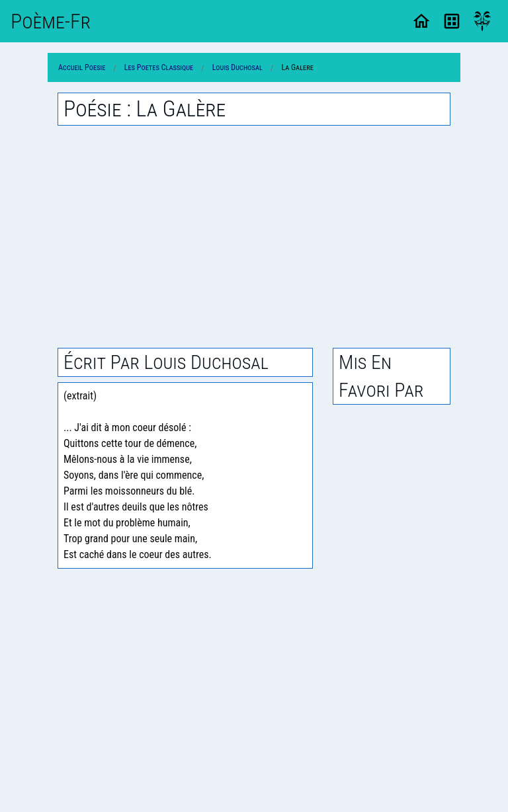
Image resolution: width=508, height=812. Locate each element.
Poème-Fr (51, 21)
